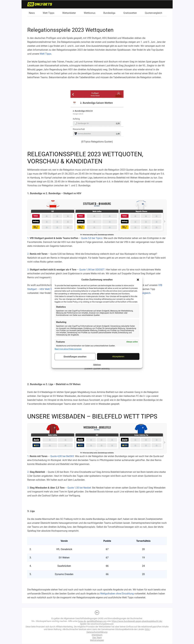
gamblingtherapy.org (97, 621)
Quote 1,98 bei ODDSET (92, 270)
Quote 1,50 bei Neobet (79, 488)
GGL (147, 629)
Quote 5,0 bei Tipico (92, 238)
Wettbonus (90, 13)
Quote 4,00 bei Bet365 (62, 456)
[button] (138, 280)
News (32, 13)
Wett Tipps (48, 13)
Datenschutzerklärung (97, 632)
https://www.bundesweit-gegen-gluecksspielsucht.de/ (137, 621)
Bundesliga (109, 13)
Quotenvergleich (154, 13)
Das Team (97, 637)
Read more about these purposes (68, 349)
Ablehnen (97, 365)
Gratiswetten (130, 13)
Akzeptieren (118, 356)
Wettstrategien (97, 640)
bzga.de (82, 621)
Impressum (97, 635)
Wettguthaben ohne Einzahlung (117, 594)
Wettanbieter (69, 13)
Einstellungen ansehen (75, 357)
